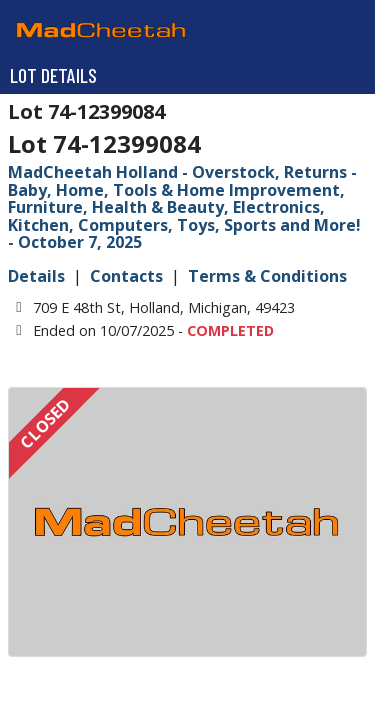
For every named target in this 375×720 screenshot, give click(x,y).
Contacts (126, 276)
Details (36, 276)
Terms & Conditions (267, 276)
